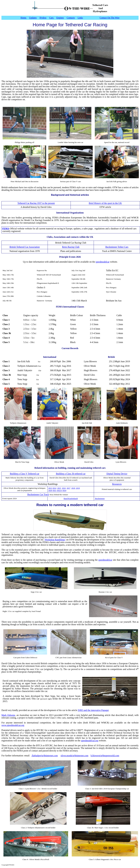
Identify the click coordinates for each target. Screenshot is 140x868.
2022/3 (59, 490)
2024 (64, 490)
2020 (50, 490)
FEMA (6, 229)
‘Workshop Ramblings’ (55, 540)
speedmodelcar (103, 262)
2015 (59, 488)
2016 (64, 488)
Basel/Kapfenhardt (71, 498)
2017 (69, 488)
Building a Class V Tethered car (25, 474)
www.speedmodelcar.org (13, 725)
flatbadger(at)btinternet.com (44, 756)
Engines (60, 18)
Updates (33, 18)
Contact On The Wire (110, 18)
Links (80, 18)
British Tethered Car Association (25, 247)
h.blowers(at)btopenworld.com (105, 756)
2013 (50, 488)
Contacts (71, 18)
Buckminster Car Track (38, 494)
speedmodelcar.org (90, 741)
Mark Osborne (8, 715)
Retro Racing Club (71, 247)
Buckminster (100, 498)
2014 (54, 488)
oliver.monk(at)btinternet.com (74, 756)
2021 (54, 490)
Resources (117, 484)
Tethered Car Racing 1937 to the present (36, 203)
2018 (73, 488)
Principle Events (67, 257)
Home (24, 18)
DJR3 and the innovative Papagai (93, 710)
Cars (52, 18)
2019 (78, 488)
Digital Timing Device (117, 474)
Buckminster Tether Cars (117, 247)
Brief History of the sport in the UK (105, 203)
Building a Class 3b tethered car (71, 474)
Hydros (43, 18)
